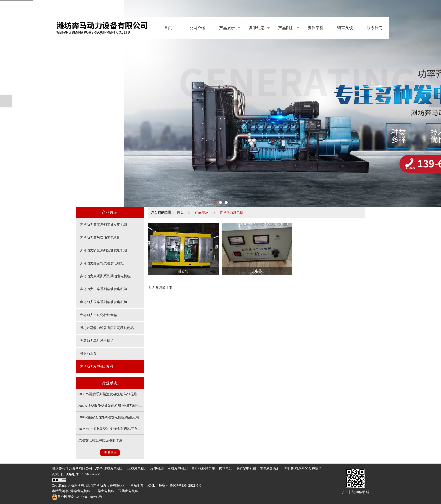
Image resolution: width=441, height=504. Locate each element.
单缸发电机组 (246, 469)
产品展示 (227, 28)
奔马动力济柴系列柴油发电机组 (103, 250)
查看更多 (111, 453)
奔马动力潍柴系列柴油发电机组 (103, 224)
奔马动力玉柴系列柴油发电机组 (103, 302)
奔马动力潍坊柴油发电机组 (100, 237)
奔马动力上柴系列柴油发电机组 (103, 289)
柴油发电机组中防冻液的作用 (100, 440)
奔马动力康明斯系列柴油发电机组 (105, 276)
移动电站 (226, 469)
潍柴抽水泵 (88, 354)
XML (151, 485)
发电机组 (117, 469)
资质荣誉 (316, 28)
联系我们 (375, 28)
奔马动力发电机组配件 (235, 212)
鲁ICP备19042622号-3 (185, 485)
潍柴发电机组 (80, 491)
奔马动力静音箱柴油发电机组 (102, 263)
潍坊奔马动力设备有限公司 (72, 469)
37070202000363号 (77, 497)
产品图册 (286, 28)
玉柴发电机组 (178, 469)
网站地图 (137, 485)
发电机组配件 (270, 469)
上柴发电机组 (138, 469)
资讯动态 (256, 28)
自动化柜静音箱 (203, 469)
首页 (168, 28)
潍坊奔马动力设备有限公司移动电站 (107, 328)
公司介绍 (197, 28)
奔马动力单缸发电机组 (97, 341)
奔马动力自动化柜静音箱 (98, 315)
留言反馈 (345, 28)
